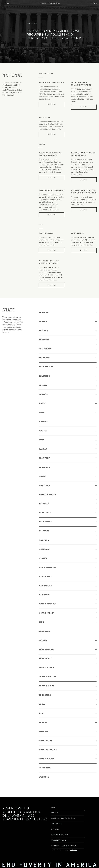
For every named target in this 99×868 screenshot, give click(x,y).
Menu (9, 5)
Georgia (43, 394)
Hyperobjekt (74, 845)
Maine (42, 476)
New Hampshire (48, 567)
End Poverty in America (49, 5)
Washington (46, 741)
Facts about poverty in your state (63, 813)
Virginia (44, 732)
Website (52, 105)
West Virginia (47, 759)
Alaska (43, 321)
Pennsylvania (47, 650)
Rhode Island (47, 668)
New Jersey (45, 577)
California (45, 349)
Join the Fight (56, 819)
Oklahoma (45, 631)
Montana (44, 540)
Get (59, 830)
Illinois (43, 422)
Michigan (44, 504)
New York (44, 595)
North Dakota (47, 613)
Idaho (42, 413)
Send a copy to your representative (64, 841)
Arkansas (44, 340)
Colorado (44, 358)
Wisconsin (45, 768)
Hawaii (43, 403)
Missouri (44, 531)
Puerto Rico (46, 659)
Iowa (42, 440)
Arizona (43, 331)
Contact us (55, 824)
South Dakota (47, 686)
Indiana (43, 431)
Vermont (44, 722)
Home (53, 802)
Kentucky (44, 458)
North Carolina (48, 604)
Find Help (55, 808)
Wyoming (44, 777)
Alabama (44, 312)
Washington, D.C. (48, 750)
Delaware (44, 376)
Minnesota (45, 513)
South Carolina (48, 677)
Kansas (43, 449)
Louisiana (45, 467)
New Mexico (46, 586)
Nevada (43, 558)
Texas (42, 704)
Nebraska (44, 549)
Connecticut (46, 367)
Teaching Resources (58, 835)
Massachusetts (48, 495)
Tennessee (45, 695)
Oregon (43, 640)
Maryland (45, 486)
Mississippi (45, 522)
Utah (42, 713)
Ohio (42, 622)
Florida (43, 385)
